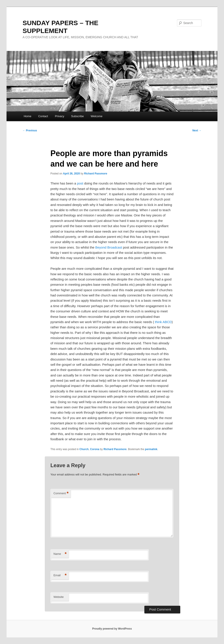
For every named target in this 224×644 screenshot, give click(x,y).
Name (60, 554)
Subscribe (77, 116)
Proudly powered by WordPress (112, 629)
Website (59, 597)
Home (27, 116)
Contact (43, 116)
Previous (30, 131)
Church (84, 449)
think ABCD (163, 322)
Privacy (60, 116)
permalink (151, 449)
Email (60, 575)
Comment (61, 493)
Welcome (96, 116)
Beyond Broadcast (109, 247)
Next (197, 131)
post (80, 183)
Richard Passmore (96, 174)
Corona (95, 449)
